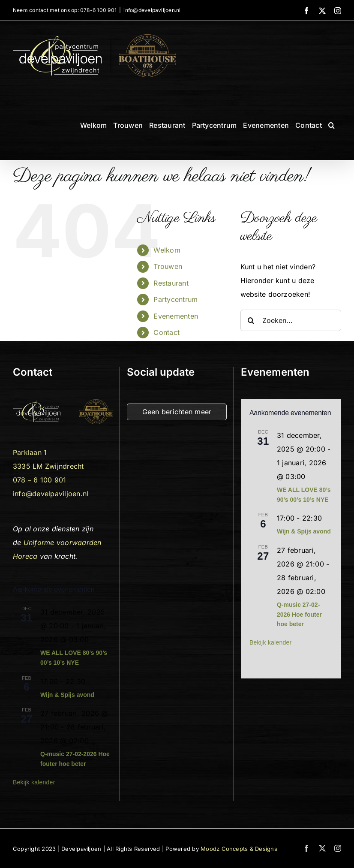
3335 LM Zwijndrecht (48, 466)
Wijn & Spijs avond (67, 695)
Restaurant (171, 283)
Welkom (167, 250)
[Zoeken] (251, 320)
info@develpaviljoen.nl (152, 10)
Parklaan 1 (30, 452)
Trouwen (168, 266)
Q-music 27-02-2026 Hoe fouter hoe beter (299, 614)
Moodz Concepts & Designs (239, 849)
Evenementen (176, 316)
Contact (166, 332)
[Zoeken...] (291, 320)
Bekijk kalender (34, 782)
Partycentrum (175, 299)
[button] (331, 125)
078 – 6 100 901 (40, 480)
